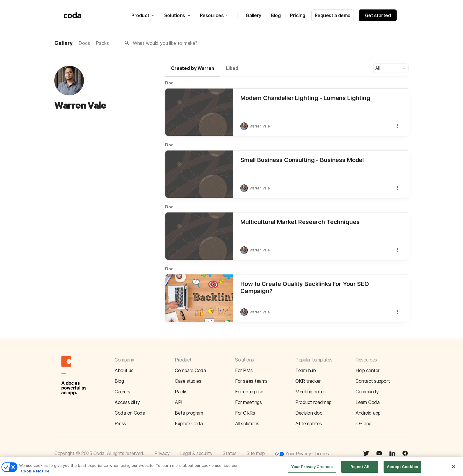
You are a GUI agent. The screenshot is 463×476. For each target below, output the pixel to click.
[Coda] (73, 15)
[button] (391, 68)
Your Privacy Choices (302, 454)
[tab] (193, 71)
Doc (169, 83)
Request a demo (333, 15)
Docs (84, 43)
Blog (276, 15)
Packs (102, 43)
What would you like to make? (165, 43)
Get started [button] (378, 15)
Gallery (253, 15)
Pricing (298, 15)
